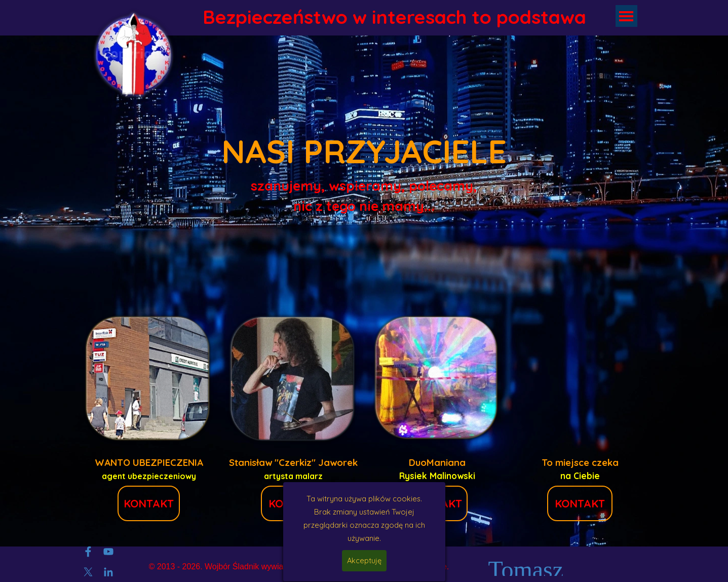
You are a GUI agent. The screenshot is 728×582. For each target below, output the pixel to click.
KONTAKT (149, 503)
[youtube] (108, 552)
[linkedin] (108, 572)
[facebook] (88, 552)
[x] (88, 572)
